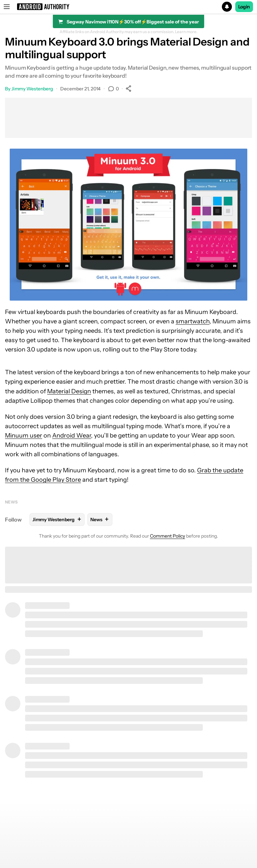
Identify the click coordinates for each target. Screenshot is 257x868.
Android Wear (72, 436)
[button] (128, 7)
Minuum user (24, 436)
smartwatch (193, 321)
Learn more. (186, 32)
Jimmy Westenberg (32, 89)
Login (244, 7)
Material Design (69, 391)
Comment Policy (167, 536)
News (11, 502)
